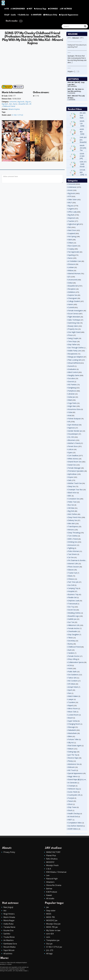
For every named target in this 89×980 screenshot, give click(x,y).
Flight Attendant (74, 317)
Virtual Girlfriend (74, 363)
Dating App (72, 752)
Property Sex (73, 329)
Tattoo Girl (72, 678)
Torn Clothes (73, 536)
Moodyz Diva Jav (53, 924)
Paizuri (71, 801)
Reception (72, 289)
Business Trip (73, 594)
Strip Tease (72, 807)
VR (6, 9)
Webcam (71, 767)
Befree (49, 889)
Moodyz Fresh (52, 865)
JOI (69, 277)
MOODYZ (50, 862)
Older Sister (72, 199)
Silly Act (71, 743)
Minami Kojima (14, 109)
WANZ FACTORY (53, 852)
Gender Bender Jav (75, 431)
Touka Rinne (9, 937)
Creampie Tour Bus (75, 490)
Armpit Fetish (73, 687)
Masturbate (72, 733)
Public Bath (72, 672)
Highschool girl (74, 224)
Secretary (72, 641)
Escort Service (73, 314)
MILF (70, 203)
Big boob (21, 102)
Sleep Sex (72, 486)
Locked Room (73, 715)
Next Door (72, 230)
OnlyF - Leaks (10, 15)
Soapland (72, 233)
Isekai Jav (72, 397)
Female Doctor (74, 656)
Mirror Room (73, 708)
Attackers (50, 882)
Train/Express (73, 526)
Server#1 (8, 87)
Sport (70, 690)
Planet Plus (51, 855)
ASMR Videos (73, 829)
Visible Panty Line (75, 351)
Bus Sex (71, 505)
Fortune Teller (73, 739)
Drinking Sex (73, 542)
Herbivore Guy (73, 789)
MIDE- (49, 914)
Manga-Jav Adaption (76, 357)
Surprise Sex (73, 295)
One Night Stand (74, 332)
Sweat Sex (72, 465)
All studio (50, 898)
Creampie (72, 786)
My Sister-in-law (53, 930)
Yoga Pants (72, 403)
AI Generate (72, 783)
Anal (70, 415)
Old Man (71, 508)
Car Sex (71, 557)
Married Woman (74, 273)
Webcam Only (50, 15)
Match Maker (73, 696)
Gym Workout (73, 425)
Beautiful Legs (73, 616)
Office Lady (72, 212)
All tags (49, 954)
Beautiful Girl (23, 104)
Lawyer (71, 699)
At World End (73, 817)
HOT (29, 9)
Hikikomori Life (74, 625)
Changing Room (74, 724)
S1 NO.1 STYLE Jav (54, 947)
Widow (71, 270)
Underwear (72, 187)
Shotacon (72, 264)
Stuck (70, 810)
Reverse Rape (73, 758)
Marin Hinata (9, 917)
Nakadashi (72, 730)
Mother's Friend (74, 443)
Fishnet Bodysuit (74, 419)
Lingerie (71, 209)
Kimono (71, 530)
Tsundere (72, 702)
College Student (74, 301)
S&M (70, 240)
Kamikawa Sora (10, 944)
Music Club (72, 712)
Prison (70, 335)
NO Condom (73, 681)
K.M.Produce (52, 892)
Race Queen (73, 246)
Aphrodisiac (72, 474)
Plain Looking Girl (75, 360)
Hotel (70, 668)
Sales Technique (74, 320)
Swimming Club (74, 323)
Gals (70, 480)
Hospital (71, 591)
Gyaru (70, 452)
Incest (70, 190)
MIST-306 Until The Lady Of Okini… (76, 97)
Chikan (71, 243)
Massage (71, 727)
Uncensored (73, 280)
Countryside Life (74, 795)
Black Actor (72, 493)
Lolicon (71, 449)
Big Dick (71, 511)
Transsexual (73, 604)
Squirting (71, 255)
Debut (70, 283)
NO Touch (72, 770)
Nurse (15, 104)
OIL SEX (71, 437)
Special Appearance (69, 15)
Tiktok (70, 638)
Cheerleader (73, 631)
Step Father (72, 344)
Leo (48, 875)
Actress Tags (40, 9)
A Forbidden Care (75, 261)
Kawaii (49, 895)
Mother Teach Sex (75, 483)
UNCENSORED (18, 9)
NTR (70, 196)
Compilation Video (75, 823)
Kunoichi (71, 366)
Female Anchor (74, 628)
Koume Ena (8, 930)
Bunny (70, 644)
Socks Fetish (73, 792)
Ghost (70, 804)
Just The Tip (72, 755)
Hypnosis (71, 428)
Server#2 (19, 87)
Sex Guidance (73, 675)
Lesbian (71, 267)
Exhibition (72, 292)
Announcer (72, 545)
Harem (71, 304)
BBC (70, 496)
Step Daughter (73, 634)
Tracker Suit (72, 573)
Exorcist (71, 382)
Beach (70, 718)
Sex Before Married (75, 826)
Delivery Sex (73, 520)
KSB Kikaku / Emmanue (56, 872)
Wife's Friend (73, 539)
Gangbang (72, 388)
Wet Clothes (73, 514)
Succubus (72, 378)
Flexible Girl (72, 597)
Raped (70, 705)
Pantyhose (72, 391)
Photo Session (73, 567)
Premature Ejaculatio (76, 471)
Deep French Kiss (75, 517)
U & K (49, 869)
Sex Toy (71, 607)
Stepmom (72, 218)
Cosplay (71, 249)
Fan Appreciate (74, 252)
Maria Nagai (9, 920)
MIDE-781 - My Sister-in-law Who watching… (76, 90)
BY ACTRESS (66, 9)
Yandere (71, 653)
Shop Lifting (72, 659)
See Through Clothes (76, 348)
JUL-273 (50, 950)
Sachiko (7, 934)
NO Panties (72, 385)
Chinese (71, 579)
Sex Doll (71, 585)
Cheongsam (73, 298)
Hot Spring (72, 236)
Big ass (28, 102)
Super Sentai (73, 721)
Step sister (51, 911)
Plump (70, 761)
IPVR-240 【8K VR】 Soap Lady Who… (76, 83)
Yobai (70, 412)
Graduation (72, 369)
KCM (70, 665)
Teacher (71, 221)
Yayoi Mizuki (9, 950)
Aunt (70, 650)
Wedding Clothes (74, 613)
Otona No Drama (54, 885)
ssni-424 (50, 934)
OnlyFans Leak (74, 601)
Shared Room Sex (75, 462)
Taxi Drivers (72, 554)
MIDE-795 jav (52, 927)
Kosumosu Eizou (74, 409)
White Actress (73, 459)
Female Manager (74, 468)
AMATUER (36, 15)
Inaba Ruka (8, 924)
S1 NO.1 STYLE (17, 115)
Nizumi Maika (9, 947)
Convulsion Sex (74, 499)
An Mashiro (9, 940)
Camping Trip (73, 588)
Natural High (52, 879)
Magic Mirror (73, 776)
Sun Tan (71, 622)
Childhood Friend (9, 106)
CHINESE (53, 9)
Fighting (71, 548)
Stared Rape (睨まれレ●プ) (78, 779)
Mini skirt (71, 523)
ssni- (48, 937)
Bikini (70, 736)
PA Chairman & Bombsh (77, 560)
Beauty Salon (73, 326)
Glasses (71, 570)
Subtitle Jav (23, 15)
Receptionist (73, 354)
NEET (70, 820)
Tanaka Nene (9, 927)
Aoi (5, 911)
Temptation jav (53, 940)
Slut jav (49, 944)
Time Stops (72, 341)
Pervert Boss (73, 446)
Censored (13, 102)
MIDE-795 (51, 917)
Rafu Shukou (52, 859)
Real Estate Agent (75, 746)
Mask (70, 576)
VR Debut (72, 684)
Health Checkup (74, 813)
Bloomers (72, 440)
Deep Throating (74, 533)
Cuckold (71, 307)
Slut (10, 104)
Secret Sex (72, 610)
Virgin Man (72, 406)
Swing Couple (73, 338)
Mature (71, 749)
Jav (48, 907)
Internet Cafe (73, 564)
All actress (8, 954)
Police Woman (73, 551)
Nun (70, 693)
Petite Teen (72, 502)
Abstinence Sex (74, 764)
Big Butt (5, 104)
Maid (70, 400)
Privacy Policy (9, 852)
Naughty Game (74, 375)
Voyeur (71, 477)
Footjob (71, 798)
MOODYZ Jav (52, 920)
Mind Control (73, 372)
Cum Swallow (73, 456)
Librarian (71, 394)
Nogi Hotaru (9, 914)
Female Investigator (75, 311)
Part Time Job (73, 582)
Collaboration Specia (76, 662)
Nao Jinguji (8, 907)
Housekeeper (73, 434)
